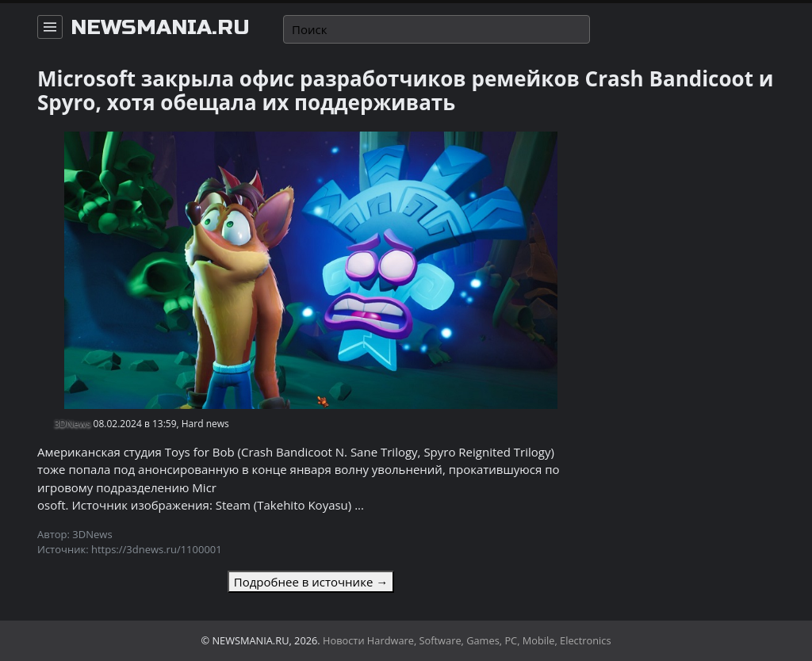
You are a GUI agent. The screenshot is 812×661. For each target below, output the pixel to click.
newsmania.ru (160, 28)
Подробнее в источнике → (311, 582)
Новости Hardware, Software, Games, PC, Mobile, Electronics (467, 640)
